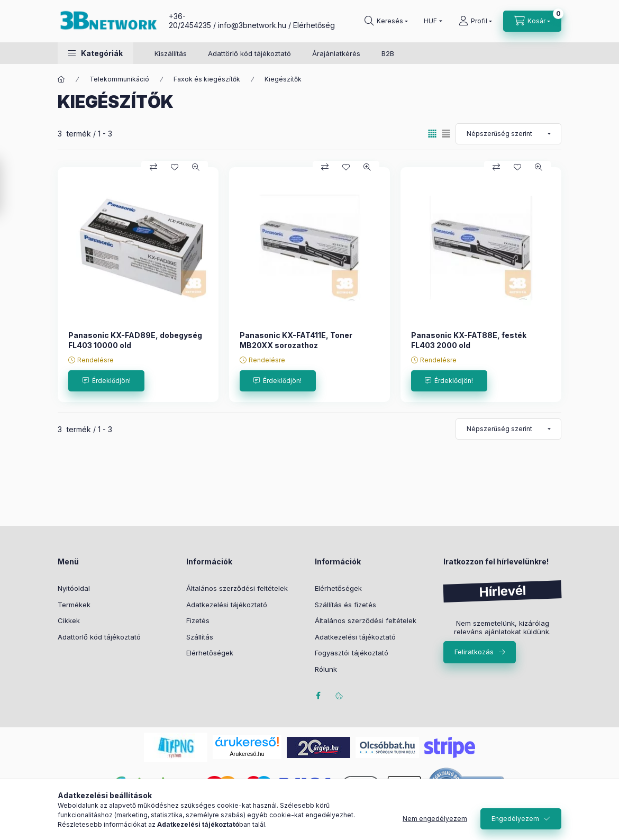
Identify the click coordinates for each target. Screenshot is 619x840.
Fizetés (198, 620)
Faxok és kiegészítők (207, 79)
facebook (318, 696)
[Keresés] (386, 21)
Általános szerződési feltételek (237, 588)
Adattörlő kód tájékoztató (249, 53)
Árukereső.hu (247, 754)
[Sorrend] (508, 134)
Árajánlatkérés (336, 53)
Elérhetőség (314, 25)
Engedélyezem (515, 819)
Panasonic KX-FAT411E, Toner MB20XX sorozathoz (296, 340)
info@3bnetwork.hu (252, 25)
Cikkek (69, 620)
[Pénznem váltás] (431, 21)
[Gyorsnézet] (196, 167)
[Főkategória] (61, 79)
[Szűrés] (11, 187)
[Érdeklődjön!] (106, 381)
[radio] (446, 134)
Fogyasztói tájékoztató (352, 653)
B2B (388, 53)
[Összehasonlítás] (153, 167)
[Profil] (475, 21)
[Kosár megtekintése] (532, 21)
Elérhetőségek (210, 653)
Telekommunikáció (119, 79)
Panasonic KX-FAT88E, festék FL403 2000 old (469, 340)
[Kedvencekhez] (175, 167)
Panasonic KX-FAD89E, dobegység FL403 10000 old (135, 340)
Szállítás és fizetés (345, 605)
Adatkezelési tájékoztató (227, 605)
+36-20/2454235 (190, 21)
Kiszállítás (171, 53)
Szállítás (200, 637)
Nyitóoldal (74, 588)
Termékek (74, 605)
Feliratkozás (474, 652)
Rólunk (326, 669)
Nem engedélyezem (435, 819)
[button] (95, 53)
